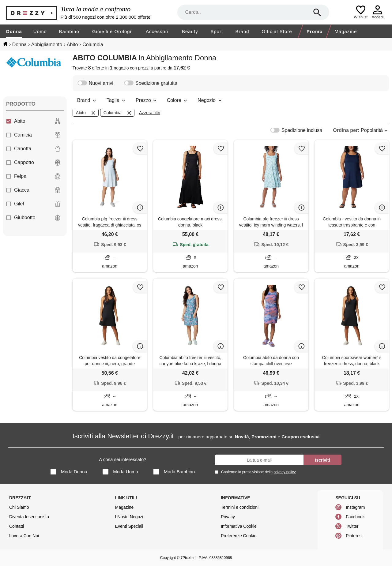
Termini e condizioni (240, 507)
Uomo (40, 31)
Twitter (352, 526)
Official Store (277, 31)
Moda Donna (69, 472)
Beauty (190, 31)
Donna (14, 31)
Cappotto (33, 163)
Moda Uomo (120, 472)
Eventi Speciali (129, 526)
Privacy (228, 517)
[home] (5, 44)
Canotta (33, 149)
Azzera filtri (150, 113)
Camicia (33, 135)
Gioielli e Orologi (112, 31)
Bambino (69, 31)
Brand (242, 31)
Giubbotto (33, 218)
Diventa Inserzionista (29, 517)
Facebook (355, 517)
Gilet (33, 204)
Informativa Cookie (239, 526)
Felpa (33, 176)
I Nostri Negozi (129, 517)
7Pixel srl (188, 558)
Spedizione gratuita (151, 83)
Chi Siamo (19, 507)
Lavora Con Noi (24, 536)
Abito (33, 121)
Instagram (355, 507)
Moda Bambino (174, 472)
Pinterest (354, 536)
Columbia (118, 113)
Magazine (346, 31)
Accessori (157, 31)
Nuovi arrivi (95, 83)
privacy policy (285, 472)
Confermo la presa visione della (257, 472)
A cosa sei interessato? (123, 459)
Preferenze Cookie (239, 536)
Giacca (33, 190)
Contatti (17, 526)
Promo (315, 31)
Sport (217, 31)
